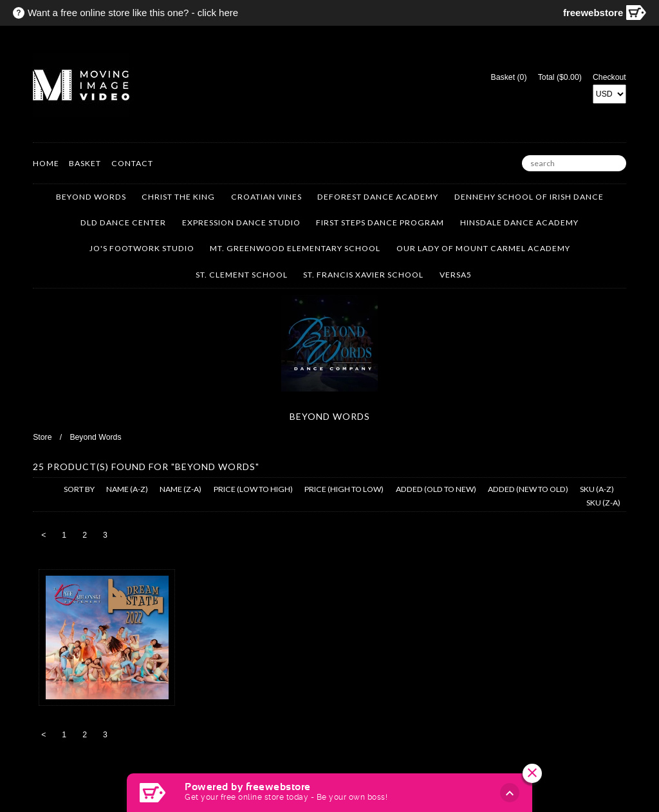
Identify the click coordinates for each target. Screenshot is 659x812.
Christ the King (178, 197)
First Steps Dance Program (380, 222)
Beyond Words (91, 197)
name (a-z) (127, 489)
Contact (132, 163)
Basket (85, 163)
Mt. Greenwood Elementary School (295, 248)
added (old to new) (436, 489)
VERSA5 (456, 275)
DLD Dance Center (123, 222)
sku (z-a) (603, 503)
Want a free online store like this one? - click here (133, 13)
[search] (574, 164)
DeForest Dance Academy (378, 197)
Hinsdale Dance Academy (519, 222)
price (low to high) (253, 489)
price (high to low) (344, 489)
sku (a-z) (597, 489)
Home (46, 163)
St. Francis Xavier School (363, 275)
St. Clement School (242, 275)
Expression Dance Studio (241, 222)
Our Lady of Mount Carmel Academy (483, 248)
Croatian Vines (266, 197)
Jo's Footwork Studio (142, 248)
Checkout (609, 77)
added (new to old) (528, 489)
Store (42, 437)
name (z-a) (181, 489)
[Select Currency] (609, 94)
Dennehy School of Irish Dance (529, 197)
